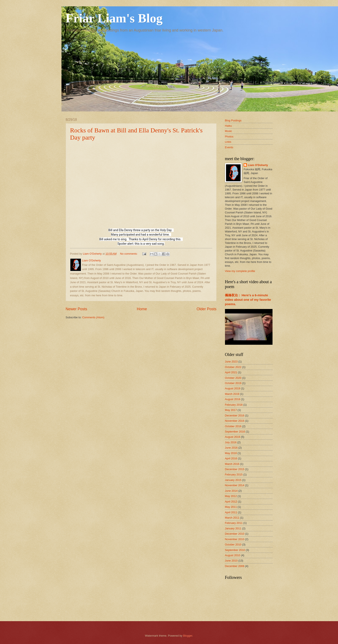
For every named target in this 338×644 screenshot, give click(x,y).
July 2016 (231, 442)
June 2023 (231, 362)
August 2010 (233, 555)
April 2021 (231, 372)
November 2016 (235, 421)
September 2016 (235, 432)
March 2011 (232, 518)
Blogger (188, 636)
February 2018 (234, 405)
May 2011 (231, 507)
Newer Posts (76, 309)
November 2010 (235, 539)
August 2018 (233, 399)
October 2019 (233, 383)
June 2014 (231, 491)
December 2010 (235, 534)
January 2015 (233, 480)
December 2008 (235, 566)
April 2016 (231, 458)
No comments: (129, 254)
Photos (229, 137)
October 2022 (233, 367)
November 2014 (235, 485)
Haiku (228, 126)
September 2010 (235, 550)
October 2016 (233, 426)
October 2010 (233, 544)
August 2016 (233, 437)
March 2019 (232, 394)
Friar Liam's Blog (114, 18)
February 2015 (234, 474)
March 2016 (232, 464)
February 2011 (234, 523)
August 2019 (233, 388)
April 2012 (231, 502)
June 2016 (231, 448)
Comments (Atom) (93, 317)
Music (229, 131)
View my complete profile (240, 271)
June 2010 (231, 561)
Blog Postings (233, 120)
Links (228, 142)
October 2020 (233, 378)
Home (142, 309)
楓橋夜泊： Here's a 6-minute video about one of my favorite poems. (248, 300)
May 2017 (231, 410)
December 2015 (235, 469)
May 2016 (231, 453)
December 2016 (235, 415)
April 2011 (231, 512)
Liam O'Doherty (258, 165)
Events (229, 147)
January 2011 (233, 528)
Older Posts (206, 309)
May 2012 (231, 496)
